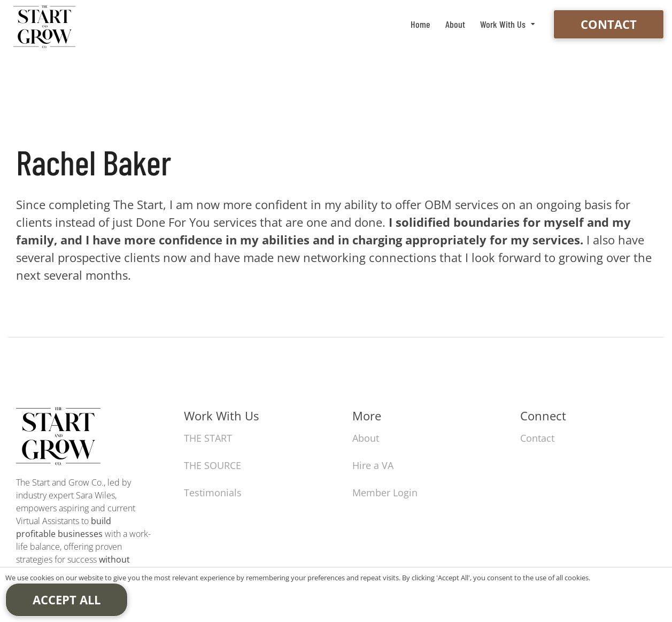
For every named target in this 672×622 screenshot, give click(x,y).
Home (420, 24)
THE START (208, 438)
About (455, 24)
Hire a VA (373, 465)
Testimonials (213, 493)
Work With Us (503, 24)
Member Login (385, 493)
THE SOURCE (213, 465)
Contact (609, 24)
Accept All (67, 600)
